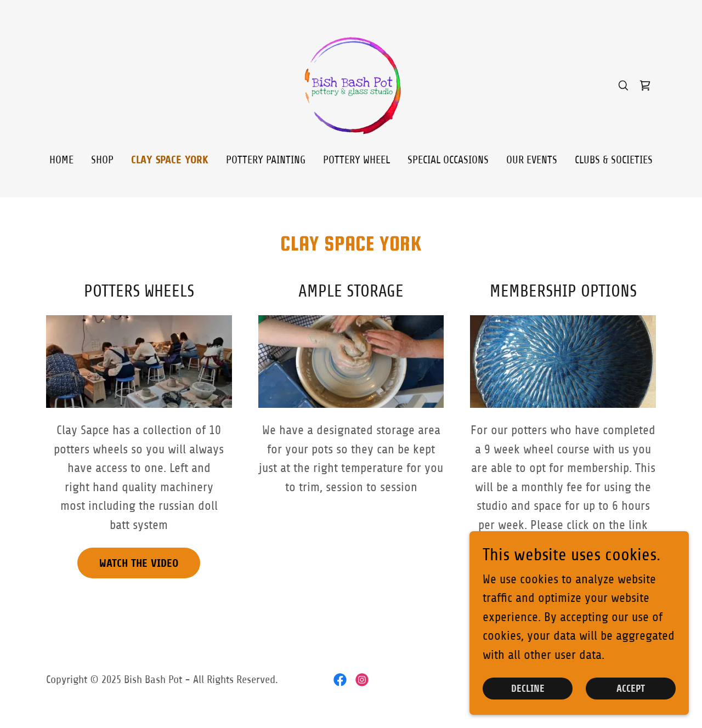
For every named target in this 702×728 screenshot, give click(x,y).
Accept (631, 696)
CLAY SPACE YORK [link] (170, 160)
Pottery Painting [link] (266, 160)
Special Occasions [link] (448, 160)
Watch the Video (139, 563)
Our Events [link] (532, 160)
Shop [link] (102, 160)
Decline (528, 696)
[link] (351, 85)
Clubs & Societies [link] (614, 160)
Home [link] (61, 160)
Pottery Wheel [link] (356, 160)
